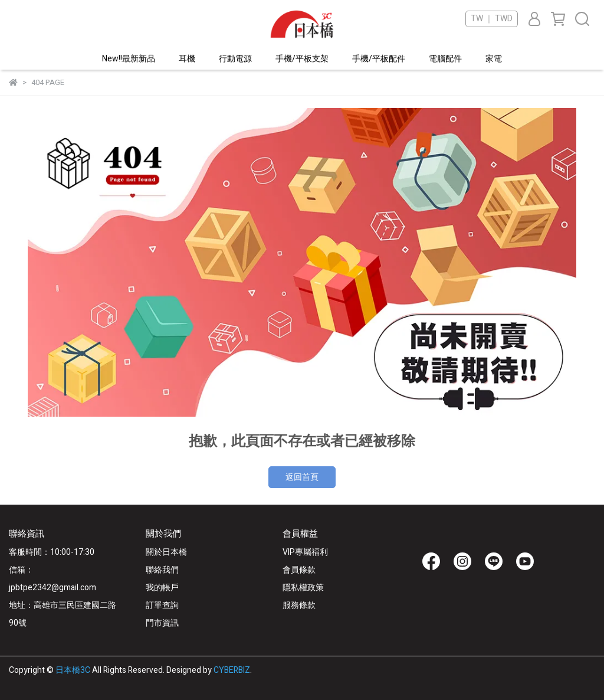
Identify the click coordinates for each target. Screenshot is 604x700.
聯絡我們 (162, 570)
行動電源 (235, 59)
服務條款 (299, 605)
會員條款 (299, 570)
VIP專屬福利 (305, 552)
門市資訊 (162, 623)
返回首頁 (302, 477)
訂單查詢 (162, 605)
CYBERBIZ (232, 670)
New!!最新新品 (129, 59)
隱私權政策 (303, 588)
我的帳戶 (162, 588)
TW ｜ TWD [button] (492, 19)
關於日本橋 (166, 552)
